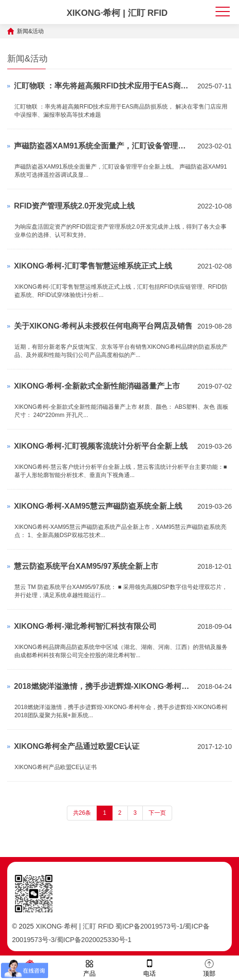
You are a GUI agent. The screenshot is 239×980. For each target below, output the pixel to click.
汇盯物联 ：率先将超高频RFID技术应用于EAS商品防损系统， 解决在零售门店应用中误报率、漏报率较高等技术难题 (103, 86)
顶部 (209, 967)
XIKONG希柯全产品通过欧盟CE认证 (77, 746)
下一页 (157, 813)
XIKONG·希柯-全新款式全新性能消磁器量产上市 (97, 386)
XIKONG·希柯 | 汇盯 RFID (117, 13)
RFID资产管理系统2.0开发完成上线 (75, 206)
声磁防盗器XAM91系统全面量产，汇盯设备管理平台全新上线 (103, 146)
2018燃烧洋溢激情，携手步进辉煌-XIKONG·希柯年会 (103, 686)
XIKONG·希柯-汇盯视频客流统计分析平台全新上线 (101, 446)
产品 (89, 967)
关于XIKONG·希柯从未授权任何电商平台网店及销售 (103, 326)
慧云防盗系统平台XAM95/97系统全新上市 (86, 566)
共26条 (82, 813)
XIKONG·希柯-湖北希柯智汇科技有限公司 (85, 626)
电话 (150, 967)
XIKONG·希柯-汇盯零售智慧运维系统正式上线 (93, 266)
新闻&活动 (30, 31)
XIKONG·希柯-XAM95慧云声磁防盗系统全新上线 (98, 506)
